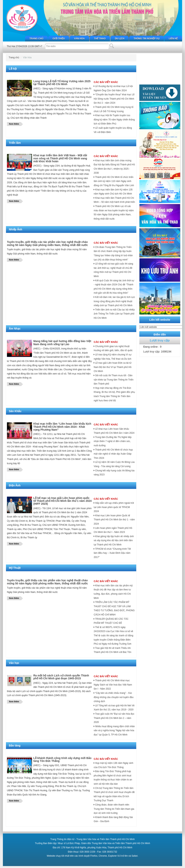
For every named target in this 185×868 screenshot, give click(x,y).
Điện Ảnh (15, 485)
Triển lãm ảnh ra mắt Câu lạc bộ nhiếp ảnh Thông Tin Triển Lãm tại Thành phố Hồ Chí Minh (114, 314)
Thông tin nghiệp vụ (146, 39)
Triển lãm (15, 143)
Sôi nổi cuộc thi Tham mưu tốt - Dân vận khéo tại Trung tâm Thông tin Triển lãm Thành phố (114, 380)
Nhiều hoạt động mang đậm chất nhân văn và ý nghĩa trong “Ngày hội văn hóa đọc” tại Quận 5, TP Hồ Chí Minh (114, 731)
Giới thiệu (59, 39)
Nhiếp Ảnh (16, 229)
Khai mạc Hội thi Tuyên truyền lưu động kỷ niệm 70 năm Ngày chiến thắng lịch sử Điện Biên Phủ (114, 120)
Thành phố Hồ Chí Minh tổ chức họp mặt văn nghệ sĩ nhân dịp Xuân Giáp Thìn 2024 (113, 454)
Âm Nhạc (15, 329)
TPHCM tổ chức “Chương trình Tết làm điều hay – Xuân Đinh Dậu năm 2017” (112, 553)
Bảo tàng (15, 745)
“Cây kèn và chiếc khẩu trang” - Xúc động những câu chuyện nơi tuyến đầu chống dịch (114, 697)
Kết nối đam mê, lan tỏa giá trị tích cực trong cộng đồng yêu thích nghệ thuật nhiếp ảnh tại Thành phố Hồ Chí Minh (114, 301)
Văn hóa (79, 39)
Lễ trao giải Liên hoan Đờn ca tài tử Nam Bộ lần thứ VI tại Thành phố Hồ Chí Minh (113, 367)
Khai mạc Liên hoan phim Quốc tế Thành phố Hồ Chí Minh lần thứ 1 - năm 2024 (114, 520)
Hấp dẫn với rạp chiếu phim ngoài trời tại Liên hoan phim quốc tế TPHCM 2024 (114, 507)
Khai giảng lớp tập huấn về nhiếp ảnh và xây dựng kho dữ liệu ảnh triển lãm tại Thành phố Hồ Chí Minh (114, 540)
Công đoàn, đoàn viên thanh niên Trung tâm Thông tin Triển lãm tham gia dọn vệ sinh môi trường (114, 809)
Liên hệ (173, 39)
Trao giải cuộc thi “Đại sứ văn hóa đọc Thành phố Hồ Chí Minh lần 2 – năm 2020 (114, 718)
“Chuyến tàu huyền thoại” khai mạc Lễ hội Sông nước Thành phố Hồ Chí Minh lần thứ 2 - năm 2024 (114, 99)
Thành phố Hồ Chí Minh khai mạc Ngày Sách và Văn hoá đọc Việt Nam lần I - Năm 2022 (113, 685)
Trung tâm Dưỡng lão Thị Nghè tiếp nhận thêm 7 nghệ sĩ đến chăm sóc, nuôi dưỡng (113, 441)
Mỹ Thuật (15, 568)
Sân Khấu (15, 411)
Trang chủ (36, 39)
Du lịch (120, 39)
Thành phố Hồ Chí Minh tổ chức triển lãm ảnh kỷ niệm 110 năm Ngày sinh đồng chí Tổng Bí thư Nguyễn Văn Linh (114, 181)
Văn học (14, 663)
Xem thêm (14, 124)
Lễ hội (13, 69)
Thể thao (100, 39)
